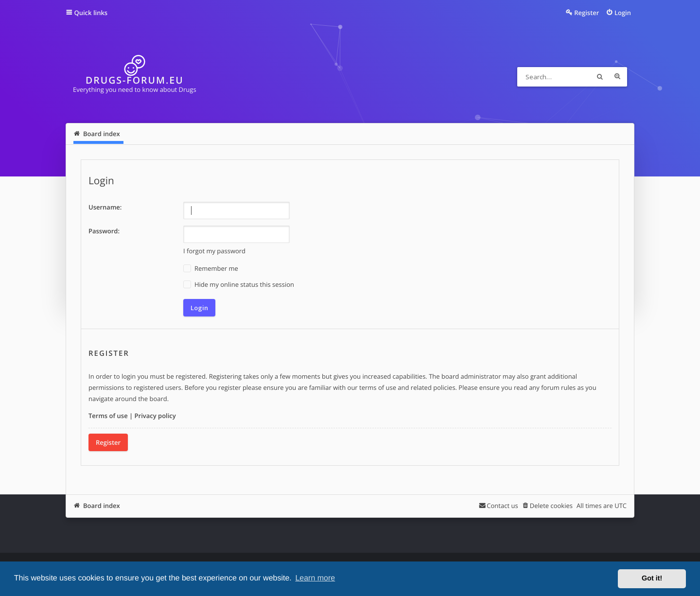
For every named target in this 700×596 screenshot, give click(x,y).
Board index (102, 506)
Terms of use (108, 416)
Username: (105, 207)
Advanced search (617, 77)
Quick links (91, 13)
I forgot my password (214, 251)
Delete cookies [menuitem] (551, 506)
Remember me (211, 269)
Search (600, 77)
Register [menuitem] (586, 13)
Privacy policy (155, 416)
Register (108, 442)
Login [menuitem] (623, 13)
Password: (104, 231)
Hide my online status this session (239, 285)
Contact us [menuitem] (502, 506)
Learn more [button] (315, 578)
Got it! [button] (652, 578)
